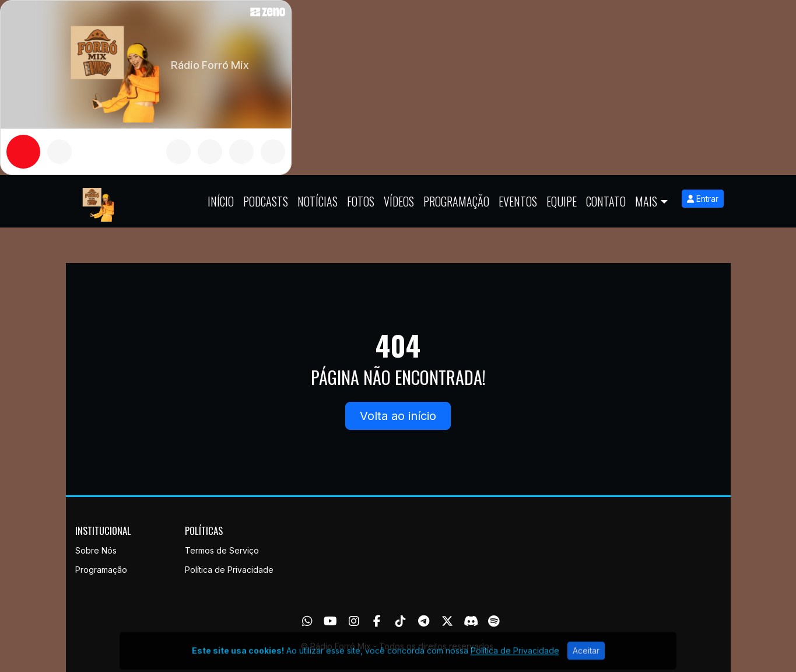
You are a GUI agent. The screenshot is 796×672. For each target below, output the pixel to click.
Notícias (318, 201)
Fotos (361, 201)
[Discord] (471, 621)
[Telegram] (424, 621)
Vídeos (399, 201)
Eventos (518, 201)
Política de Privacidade (229, 570)
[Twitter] (447, 621)
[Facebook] (377, 621)
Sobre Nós (96, 550)
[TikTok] (401, 621)
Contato (606, 201)
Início (221, 201)
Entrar (703, 199)
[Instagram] (354, 621)
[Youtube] (330, 621)
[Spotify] (494, 621)
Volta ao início (398, 416)
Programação (456, 201)
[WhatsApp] (307, 621)
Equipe (562, 201)
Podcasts (266, 201)
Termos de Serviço (222, 550)
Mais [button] (646, 201)
